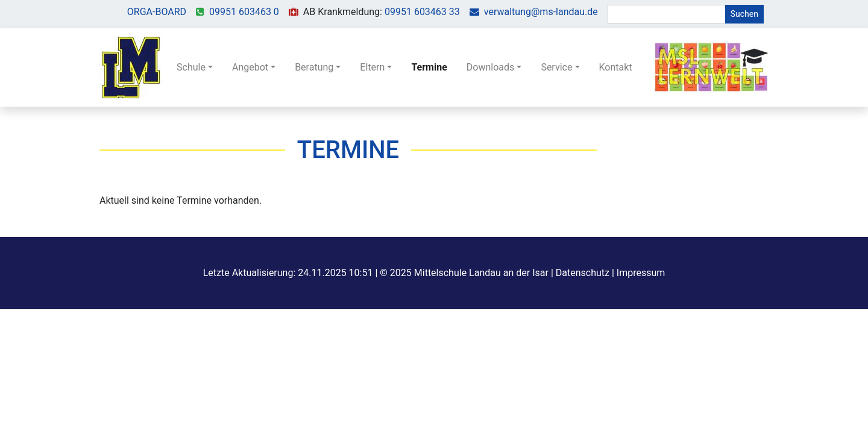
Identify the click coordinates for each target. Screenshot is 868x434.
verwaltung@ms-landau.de (541, 12)
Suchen (744, 14)
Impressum (641, 273)
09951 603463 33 (422, 12)
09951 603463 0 (244, 12)
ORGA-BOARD (157, 12)
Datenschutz (583, 273)
